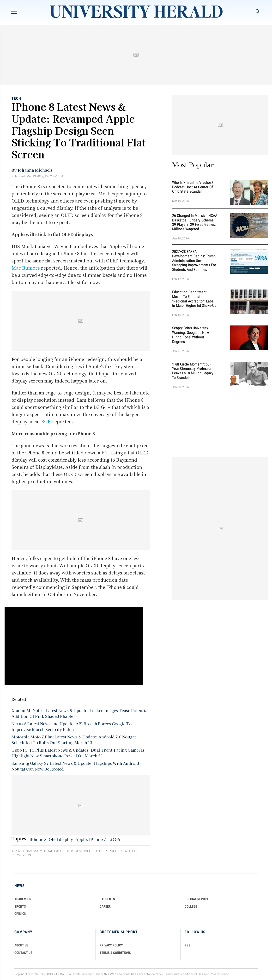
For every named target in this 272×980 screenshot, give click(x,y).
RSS (187, 945)
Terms (168, 974)
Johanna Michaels (35, 170)
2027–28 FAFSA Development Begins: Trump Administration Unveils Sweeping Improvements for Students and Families (194, 261)
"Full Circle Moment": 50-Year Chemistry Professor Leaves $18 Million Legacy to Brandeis (193, 371)
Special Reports (198, 899)
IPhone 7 (97, 839)
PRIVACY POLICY (111, 945)
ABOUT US (21, 945)
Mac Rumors (26, 268)
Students (107, 899)
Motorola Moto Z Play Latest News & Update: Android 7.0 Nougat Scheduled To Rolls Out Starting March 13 (74, 740)
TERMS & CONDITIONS (115, 953)
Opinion (20, 914)
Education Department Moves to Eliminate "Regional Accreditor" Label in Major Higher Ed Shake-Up (194, 299)
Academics (23, 899)
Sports (20, 906)
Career (105, 906)
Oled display (61, 839)
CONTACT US (23, 953)
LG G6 (114, 839)
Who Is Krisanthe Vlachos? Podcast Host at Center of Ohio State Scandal (193, 187)
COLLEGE (191, 906)
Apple (81, 839)
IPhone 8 (38, 839)
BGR (46, 422)
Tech (16, 98)
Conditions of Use (191, 974)
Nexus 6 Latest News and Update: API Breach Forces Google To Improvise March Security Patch (72, 726)
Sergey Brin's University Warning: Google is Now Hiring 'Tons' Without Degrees (190, 335)
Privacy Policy (219, 974)
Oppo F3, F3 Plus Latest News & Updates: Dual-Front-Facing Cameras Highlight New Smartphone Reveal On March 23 (78, 753)
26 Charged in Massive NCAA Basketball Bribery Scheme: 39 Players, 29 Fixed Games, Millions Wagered (195, 222)
